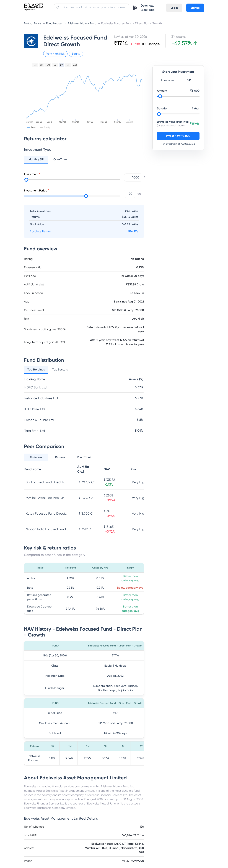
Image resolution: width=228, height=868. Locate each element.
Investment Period (36, 190)
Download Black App (148, 8)
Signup (195, 8)
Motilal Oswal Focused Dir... (46, 498)
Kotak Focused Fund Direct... (47, 513)
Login (174, 8)
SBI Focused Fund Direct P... (46, 482)
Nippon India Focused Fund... (47, 529)
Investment (31, 174)
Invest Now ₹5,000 (178, 136)
